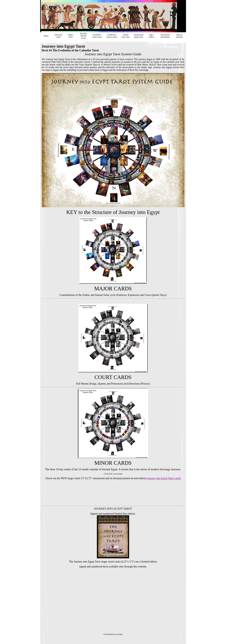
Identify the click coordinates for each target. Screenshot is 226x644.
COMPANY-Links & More (112, 36)
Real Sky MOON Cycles (83, 36)
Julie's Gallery (151, 36)
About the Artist (58, 36)
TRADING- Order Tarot (97, 36)
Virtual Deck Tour (126, 36)
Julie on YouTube (179, 36)
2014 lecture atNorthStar (165, 36)
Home (46, 36)
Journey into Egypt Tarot (138, 36)
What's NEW (71, 36)
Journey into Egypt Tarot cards (163, 478)
